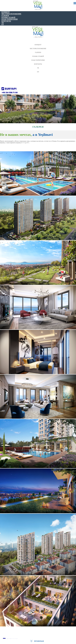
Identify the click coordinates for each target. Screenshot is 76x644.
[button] (4, 387)
